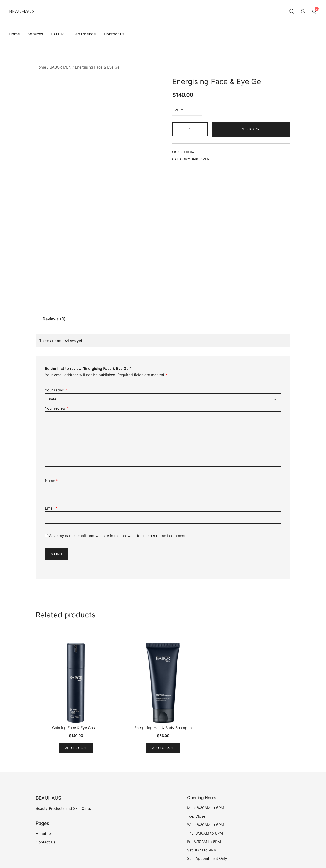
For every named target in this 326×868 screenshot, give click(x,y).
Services (36, 34)
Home (15, 34)
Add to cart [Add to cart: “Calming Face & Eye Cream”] (76, 748)
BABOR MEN (61, 67)
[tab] (54, 319)
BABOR (57, 34)
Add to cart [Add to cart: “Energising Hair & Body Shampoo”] (163, 748)
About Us (44, 834)
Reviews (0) (54, 319)
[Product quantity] (190, 129)
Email (51, 508)
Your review (57, 408)
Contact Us (114, 34)
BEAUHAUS (22, 11)
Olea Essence (84, 34)
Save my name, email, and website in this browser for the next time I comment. (118, 536)
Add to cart (251, 129)
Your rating (56, 390)
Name (51, 481)
